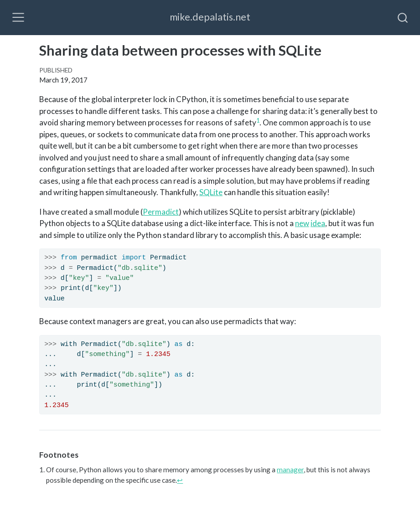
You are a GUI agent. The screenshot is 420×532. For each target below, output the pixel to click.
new (302, 223)
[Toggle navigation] (18, 17)
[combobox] (403, 17)
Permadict (161, 212)
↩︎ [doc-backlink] (180, 480)
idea (318, 223)
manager (290, 470)
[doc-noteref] (258, 122)
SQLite (211, 192)
